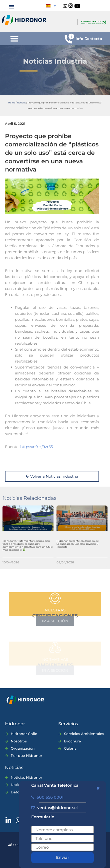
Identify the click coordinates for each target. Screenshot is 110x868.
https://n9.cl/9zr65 (36, 447)
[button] (11, 6)
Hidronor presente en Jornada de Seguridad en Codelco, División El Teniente (78, 544)
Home (12, 103)
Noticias (21, 103)
